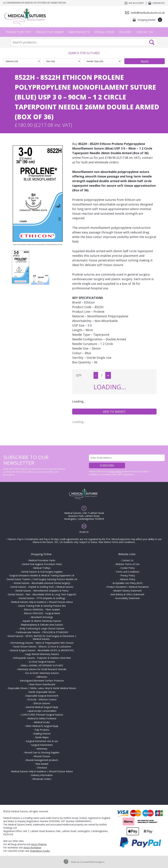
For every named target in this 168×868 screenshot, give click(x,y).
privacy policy (115, 471)
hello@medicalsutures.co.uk (148, 13)
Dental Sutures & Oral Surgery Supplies (42, 572)
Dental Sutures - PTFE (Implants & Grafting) (42, 598)
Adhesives (42, 677)
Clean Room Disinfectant (42, 684)
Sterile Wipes (42, 737)
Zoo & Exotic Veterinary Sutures (42, 673)
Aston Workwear (32, 848)
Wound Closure (42, 756)
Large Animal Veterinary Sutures (42, 654)
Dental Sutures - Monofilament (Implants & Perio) (42, 591)
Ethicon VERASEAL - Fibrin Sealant (42, 610)
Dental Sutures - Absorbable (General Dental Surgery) (42, 583)
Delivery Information (42, 775)
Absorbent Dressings (42, 617)
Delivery (125, 32)
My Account (136, 3)
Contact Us (145, 32)
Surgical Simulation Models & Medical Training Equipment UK (42, 575)
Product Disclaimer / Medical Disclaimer (128, 587)
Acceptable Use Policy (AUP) (128, 583)
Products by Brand (50, 32)
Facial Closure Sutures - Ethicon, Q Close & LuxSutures (42, 647)
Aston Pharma (39, 844)
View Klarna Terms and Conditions (117, 542)
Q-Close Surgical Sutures (42, 662)
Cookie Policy (128, 568)
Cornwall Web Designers (92, 862)
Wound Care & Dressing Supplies (42, 752)
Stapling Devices (42, 734)
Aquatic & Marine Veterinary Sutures (42, 621)
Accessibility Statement (128, 598)
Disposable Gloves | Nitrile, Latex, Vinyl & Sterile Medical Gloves (42, 688)
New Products (79, 32)
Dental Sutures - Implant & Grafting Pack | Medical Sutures (42, 587)
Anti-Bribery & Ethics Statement (128, 594)
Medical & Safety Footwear (42, 718)
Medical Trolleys (42, 568)
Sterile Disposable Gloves (42, 692)
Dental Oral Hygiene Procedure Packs (42, 564)
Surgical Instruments (42, 745)
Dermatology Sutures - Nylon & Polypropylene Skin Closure (42, 643)
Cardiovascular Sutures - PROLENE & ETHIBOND (42, 632)
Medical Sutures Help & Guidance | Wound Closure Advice (42, 602)
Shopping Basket (150, 20)
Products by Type (18, 32)
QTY (79, 375)
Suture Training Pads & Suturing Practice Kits (42, 606)
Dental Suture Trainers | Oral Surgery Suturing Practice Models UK (42, 579)
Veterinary (42, 749)
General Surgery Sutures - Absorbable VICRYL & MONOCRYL (42, 650)
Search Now (152, 42)
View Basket (42, 764)
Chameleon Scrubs (40, 851)
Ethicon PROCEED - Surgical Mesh (42, 613)
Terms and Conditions (128, 572)
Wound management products (42, 760)
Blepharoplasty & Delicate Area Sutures (42, 625)
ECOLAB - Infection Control (42, 699)
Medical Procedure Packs (42, 560)
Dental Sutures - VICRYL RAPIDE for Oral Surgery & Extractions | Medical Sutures (42, 637)
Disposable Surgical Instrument (42, 696)
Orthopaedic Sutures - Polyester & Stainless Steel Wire (42, 658)
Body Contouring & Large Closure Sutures (42, 628)
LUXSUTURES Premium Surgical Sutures (42, 715)
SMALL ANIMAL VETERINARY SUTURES (42, 665)
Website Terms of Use (128, 564)
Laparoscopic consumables (42, 711)
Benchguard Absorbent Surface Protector (42, 681)
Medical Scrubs (42, 722)
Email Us (84, 532)
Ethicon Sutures (42, 703)
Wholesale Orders (42, 779)
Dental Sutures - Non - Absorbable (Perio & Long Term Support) (42, 594)
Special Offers (104, 32)
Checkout (159, 3)
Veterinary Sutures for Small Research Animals (42, 669)
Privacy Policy (128, 575)
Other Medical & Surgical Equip (42, 726)
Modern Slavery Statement (128, 591)
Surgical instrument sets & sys (42, 741)
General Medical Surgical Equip (42, 707)
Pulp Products (42, 730)
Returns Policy (128, 579)
